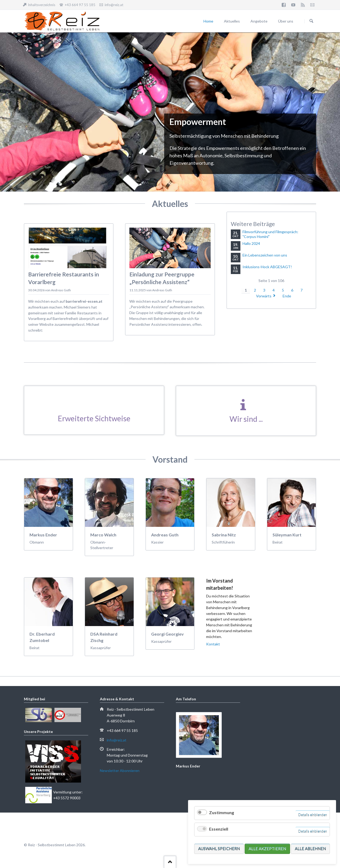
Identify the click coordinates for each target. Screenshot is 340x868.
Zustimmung (222, 812)
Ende (287, 296)
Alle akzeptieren (267, 849)
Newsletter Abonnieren (120, 771)
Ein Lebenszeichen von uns (265, 255)
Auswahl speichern (219, 849)
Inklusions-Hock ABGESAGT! (267, 267)
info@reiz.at (117, 740)
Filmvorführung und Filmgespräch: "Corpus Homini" (270, 234)
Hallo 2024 (251, 243)
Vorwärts (264, 296)
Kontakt (213, 644)
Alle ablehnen (310, 849)
